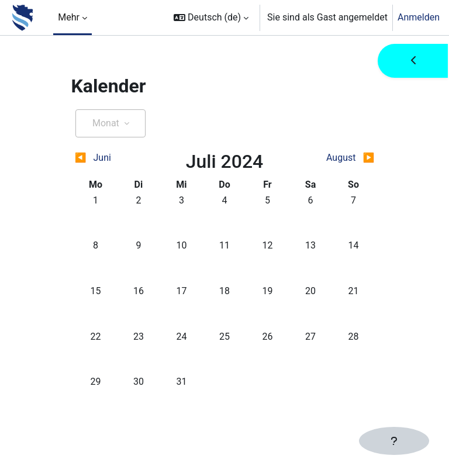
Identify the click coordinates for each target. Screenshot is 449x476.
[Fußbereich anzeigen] (394, 441)
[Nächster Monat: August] (338, 158)
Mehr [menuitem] (69, 17)
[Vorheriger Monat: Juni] (112, 158)
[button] (211, 18)
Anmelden (419, 17)
